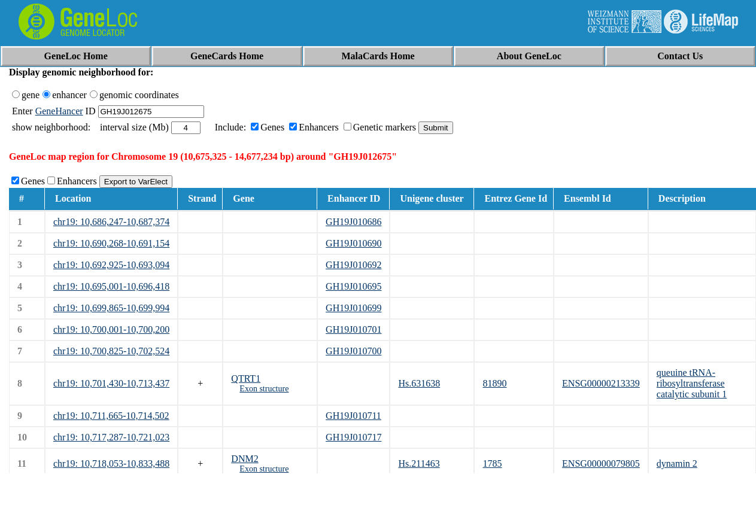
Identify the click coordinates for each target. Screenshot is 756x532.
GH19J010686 (353, 222)
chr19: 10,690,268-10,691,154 (111, 243)
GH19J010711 (353, 416)
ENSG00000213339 (601, 383)
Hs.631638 (419, 383)
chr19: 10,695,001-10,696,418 (111, 286)
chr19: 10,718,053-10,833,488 (111, 463)
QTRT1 (246, 379)
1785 (492, 463)
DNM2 (245, 459)
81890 (494, 383)
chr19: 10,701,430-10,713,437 (111, 383)
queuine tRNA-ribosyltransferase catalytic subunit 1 (692, 383)
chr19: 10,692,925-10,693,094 (111, 265)
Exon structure (264, 389)
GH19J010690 (353, 243)
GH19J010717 (353, 437)
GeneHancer (59, 111)
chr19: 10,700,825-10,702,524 (111, 351)
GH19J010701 (353, 329)
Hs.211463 (419, 463)
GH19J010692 (353, 265)
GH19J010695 (353, 286)
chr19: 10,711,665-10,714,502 (111, 416)
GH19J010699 (353, 308)
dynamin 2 (677, 463)
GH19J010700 (353, 351)
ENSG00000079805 (601, 463)
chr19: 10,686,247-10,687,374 (111, 222)
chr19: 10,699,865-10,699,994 (111, 308)
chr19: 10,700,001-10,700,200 (111, 329)
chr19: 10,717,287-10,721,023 (111, 437)
